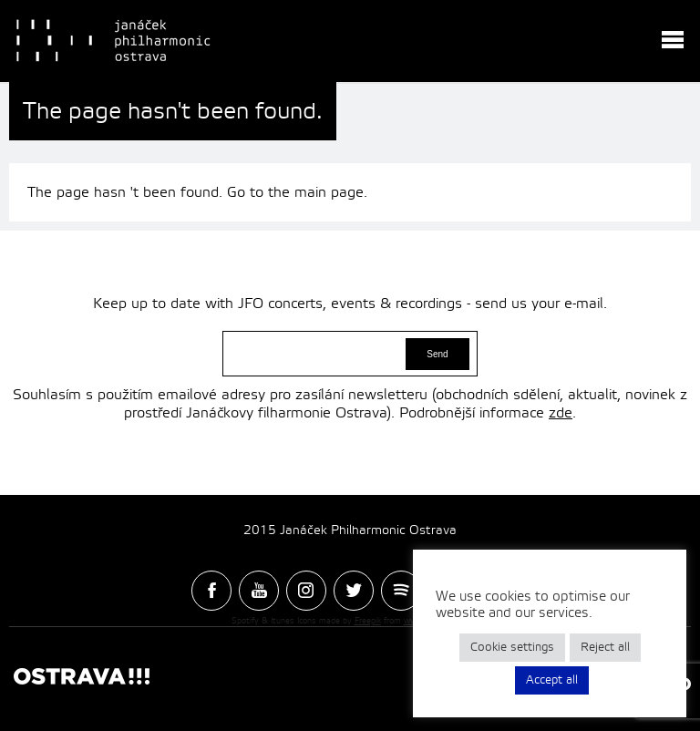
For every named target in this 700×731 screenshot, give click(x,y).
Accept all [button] (552, 680)
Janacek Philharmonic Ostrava (115, 41)
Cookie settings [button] (512, 647)
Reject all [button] (605, 647)
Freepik (368, 621)
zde (561, 413)
